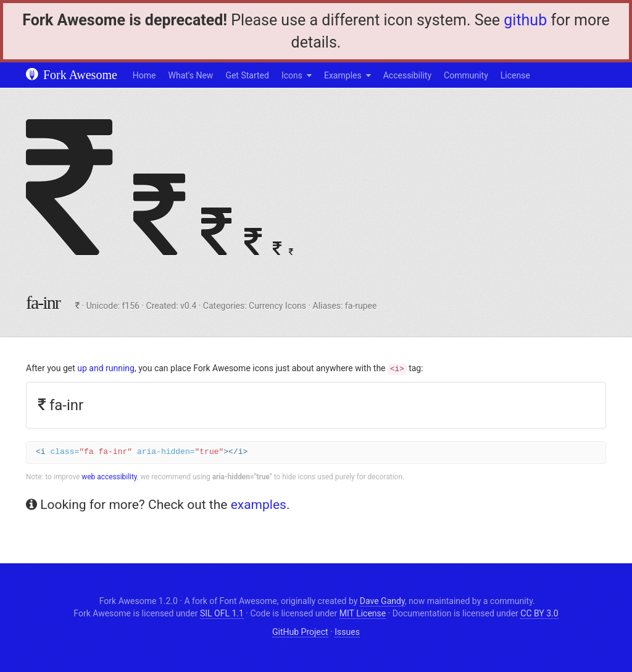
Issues (347, 632)
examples (259, 505)
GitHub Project (300, 632)
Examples (343, 75)
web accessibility (109, 477)
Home (144, 75)
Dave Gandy (382, 601)
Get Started (247, 75)
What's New (191, 75)
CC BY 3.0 (539, 613)
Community (466, 75)
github (525, 20)
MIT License (363, 613)
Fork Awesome (72, 75)
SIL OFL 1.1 (222, 613)
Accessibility (407, 75)
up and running (106, 368)
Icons (292, 75)
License (515, 75)
